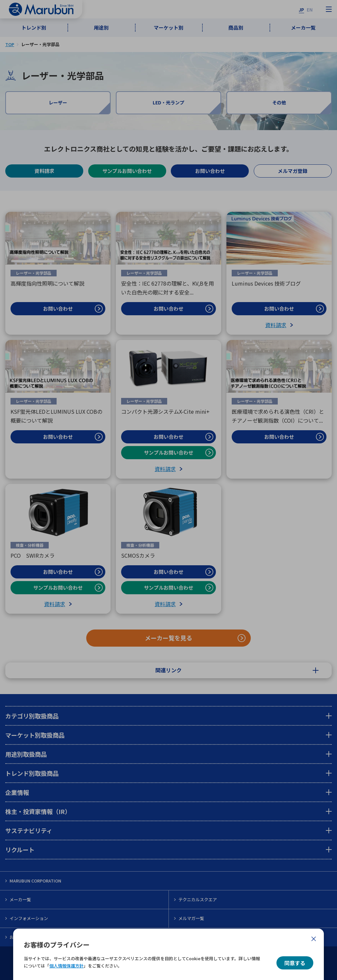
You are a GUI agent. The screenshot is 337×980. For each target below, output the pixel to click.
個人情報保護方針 (66, 966)
